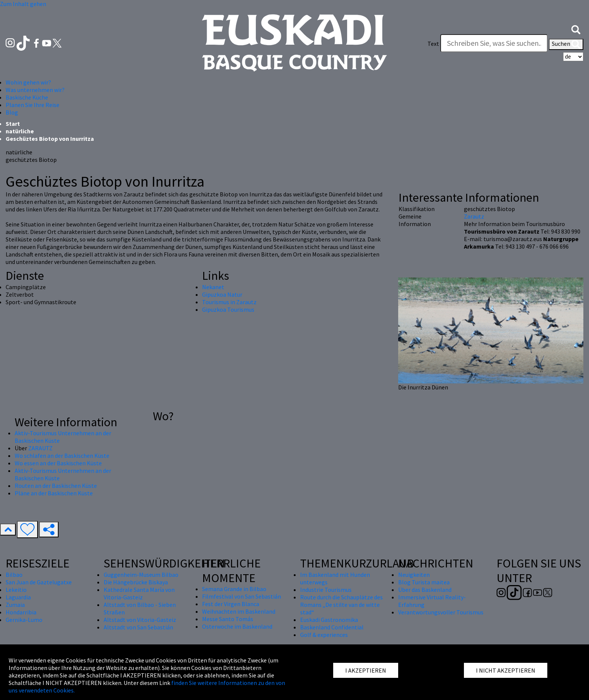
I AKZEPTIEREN (366, 670)
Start (13, 124)
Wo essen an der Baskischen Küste (58, 463)
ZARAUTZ (40, 448)
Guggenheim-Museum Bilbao (141, 575)
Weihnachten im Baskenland (239, 611)
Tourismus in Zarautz (229, 302)
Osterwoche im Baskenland (237, 626)
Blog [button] (12, 112)
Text (433, 44)
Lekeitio (16, 590)
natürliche (20, 131)
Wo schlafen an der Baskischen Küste (62, 456)
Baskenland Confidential (332, 627)
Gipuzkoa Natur (222, 294)
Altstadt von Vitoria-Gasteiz (140, 620)
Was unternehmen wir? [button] (35, 90)
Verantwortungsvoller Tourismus (441, 612)
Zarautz (474, 216)
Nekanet (213, 287)
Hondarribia (21, 612)
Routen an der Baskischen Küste (56, 486)
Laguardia (18, 597)
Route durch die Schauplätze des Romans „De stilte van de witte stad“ (341, 605)
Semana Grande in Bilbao (234, 589)
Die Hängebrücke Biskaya (136, 582)
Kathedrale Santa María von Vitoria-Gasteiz (139, 593)
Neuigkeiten (414, 575)
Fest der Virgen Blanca (231, 604)
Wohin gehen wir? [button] (28, 82)
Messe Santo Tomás (228, 619)
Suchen (566, 44)
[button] (576, 29)
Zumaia (15, 605)
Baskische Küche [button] (27, 97)
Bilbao (14, 575)
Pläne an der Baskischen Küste (54, 493)
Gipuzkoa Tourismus (228, 309)
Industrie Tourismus (326, 590)
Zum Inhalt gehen (23, 4)
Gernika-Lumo (24, 620)
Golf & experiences (324, 635)
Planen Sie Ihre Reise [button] (32, 105)
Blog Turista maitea (424, 582)
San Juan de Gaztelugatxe (39, 582)
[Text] (494, 43)
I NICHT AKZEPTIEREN (506, 670)
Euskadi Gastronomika (329, 620)
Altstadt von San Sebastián (138, 627)
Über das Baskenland (425, 590)
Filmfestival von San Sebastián (242, 596)
